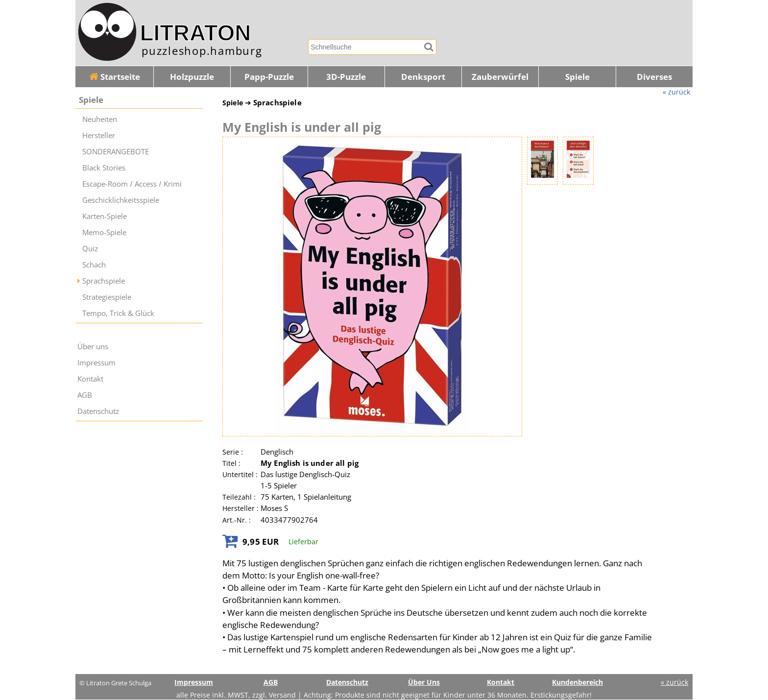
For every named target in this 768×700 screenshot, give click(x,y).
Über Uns (424, 682)
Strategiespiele (107, 297)
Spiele (577, 77)
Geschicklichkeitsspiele (121, 200)
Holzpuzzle (192, 77)
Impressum (96, 363)
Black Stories (104, 168)
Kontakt (90, 379)
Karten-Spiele (105, 216)
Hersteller (99, 135)
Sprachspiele (104, 281)
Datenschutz (98, 411)
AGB (85, 395)
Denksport (423, 77)
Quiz (90, 249)
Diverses (654, 77)
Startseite (115, 77)
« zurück (676, 92)
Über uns (93, 347)
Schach (94, 265)
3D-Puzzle (346, 77)
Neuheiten (100, 119)
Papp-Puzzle (269, 77)
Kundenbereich (577, 682)
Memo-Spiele (104, 232)
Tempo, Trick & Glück (118, 313)
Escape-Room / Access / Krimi (132, 184)
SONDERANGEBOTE (116, 152)
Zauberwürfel (500, 77)
